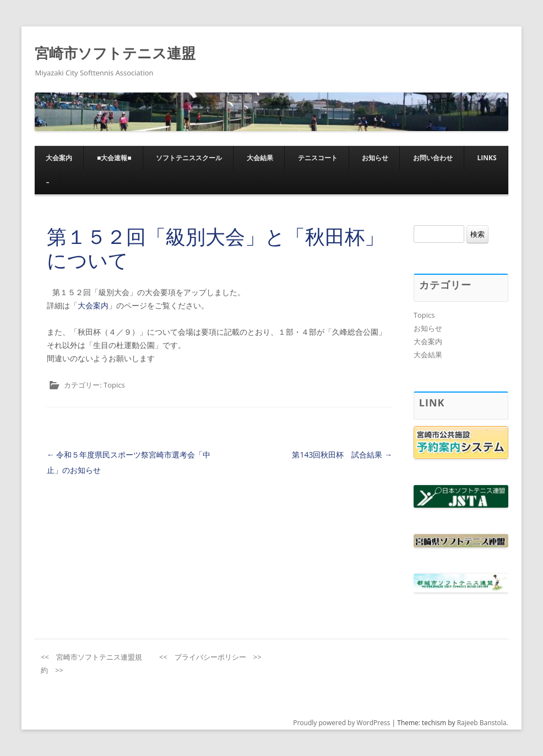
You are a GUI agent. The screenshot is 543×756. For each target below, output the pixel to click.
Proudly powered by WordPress (341, 723)
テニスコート (318, 158)
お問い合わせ (433, 158)
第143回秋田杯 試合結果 (342, 455)
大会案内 (59, 158)
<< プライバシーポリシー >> (210, 657)
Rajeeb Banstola (482, 723)
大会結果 (260, 158)
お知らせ (375, 158)
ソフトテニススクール (189, 158)
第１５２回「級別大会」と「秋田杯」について (216, 248)
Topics (114, 385)
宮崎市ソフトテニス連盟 (115, 53)
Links (487, 158)
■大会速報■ (114, 158)
